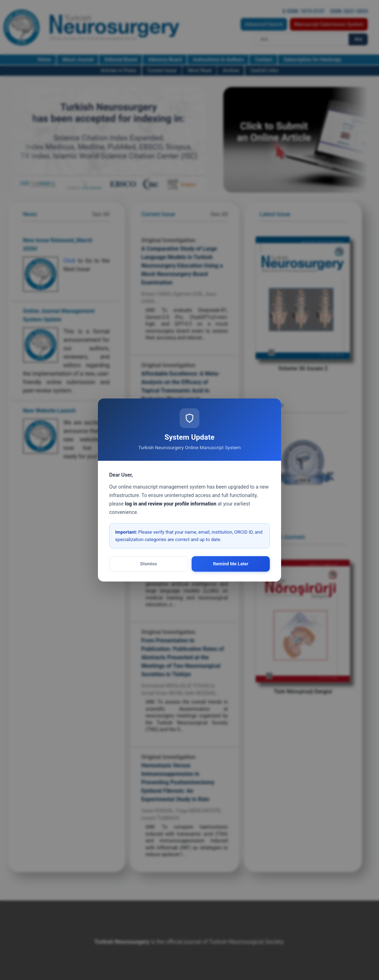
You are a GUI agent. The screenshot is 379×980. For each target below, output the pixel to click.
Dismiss (149, 564)
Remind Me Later (231, 564)
